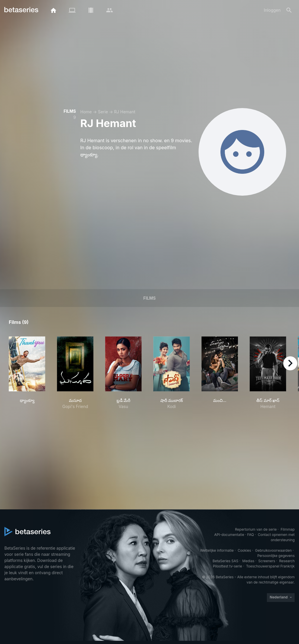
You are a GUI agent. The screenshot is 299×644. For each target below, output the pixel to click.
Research (287, 561)
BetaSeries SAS (225, 561)
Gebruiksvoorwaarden (273, 550)
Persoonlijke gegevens (276, 556)
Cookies (244, 550)
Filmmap (288, 529)
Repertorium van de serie (256, 529)
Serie (103, 112)
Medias (248, 561)
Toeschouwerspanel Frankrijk (270, 566)
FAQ (250, 535)
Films (149, 298)
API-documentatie (229, 535)
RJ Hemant (125, 112)
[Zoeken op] (289, 10)
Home (86, 112)
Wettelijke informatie (217, 550)
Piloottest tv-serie (227, 566)
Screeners (267, 561)
